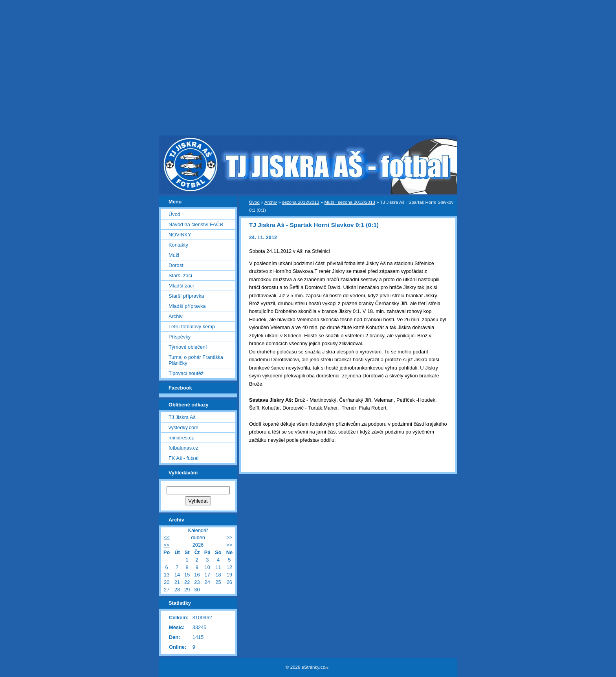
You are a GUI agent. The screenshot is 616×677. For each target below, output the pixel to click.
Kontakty (178, 245)
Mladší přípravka (187, 306)
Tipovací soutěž (186, 373)
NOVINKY (180, 235)
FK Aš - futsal (183, 458)
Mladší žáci (181, 286)
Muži (174, 255)
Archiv (271, 202)
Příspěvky (180, 337)
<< (167, 537)
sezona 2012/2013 (301, 202)
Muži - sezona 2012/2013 (349, 202)
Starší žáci (180, 275)
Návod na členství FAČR (196, 224)
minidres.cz (181, 438)
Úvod (254, 202)
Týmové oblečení (188, 347)
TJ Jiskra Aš (182, 417)
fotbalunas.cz (183, 448)
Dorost (176, 265)
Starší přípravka (186, 296)
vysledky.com (183, 427)
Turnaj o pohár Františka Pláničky (196, 360)
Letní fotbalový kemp (192, 327)
